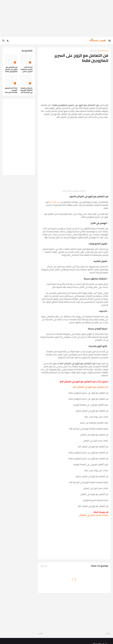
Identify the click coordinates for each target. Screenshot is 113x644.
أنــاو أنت (93, 51)
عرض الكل (44, 566)
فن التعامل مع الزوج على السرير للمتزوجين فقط (11, 69)
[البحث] (3, 41)
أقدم (41, 634)
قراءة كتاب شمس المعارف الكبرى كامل (26, 69)
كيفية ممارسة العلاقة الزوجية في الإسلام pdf (26, 90)
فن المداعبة (54, 202)
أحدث (107, 634)
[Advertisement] (56, 18)
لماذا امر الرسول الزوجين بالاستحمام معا (11, 90)
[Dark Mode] (8, 41)
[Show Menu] (110, 41)
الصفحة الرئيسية (103, 51)
